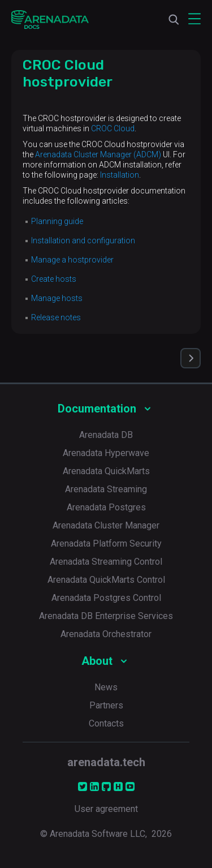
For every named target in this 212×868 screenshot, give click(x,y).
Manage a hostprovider (72, 260)
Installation (120, 175)
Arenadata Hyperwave (106, 453)
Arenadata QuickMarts (106, 471)
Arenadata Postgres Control (106, 598)
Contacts (106, 723)
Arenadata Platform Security (106, 543)
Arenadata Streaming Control (106, 562)
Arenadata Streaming (106, 489)
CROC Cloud (113, 128)
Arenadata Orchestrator (106, 634)
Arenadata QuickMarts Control (106, 580)
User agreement (106, 809)
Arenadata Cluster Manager (106, 525)
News (106, 687)
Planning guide (57, 221)
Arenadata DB (106, 435)
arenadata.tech (106, 762)
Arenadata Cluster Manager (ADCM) (98, 154)
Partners (106, 705)
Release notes (56, 317)
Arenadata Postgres (106, 507)
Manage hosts (57, 298)
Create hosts (54, 279)
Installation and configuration (83, 240)
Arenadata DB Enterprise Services (106, 616)
